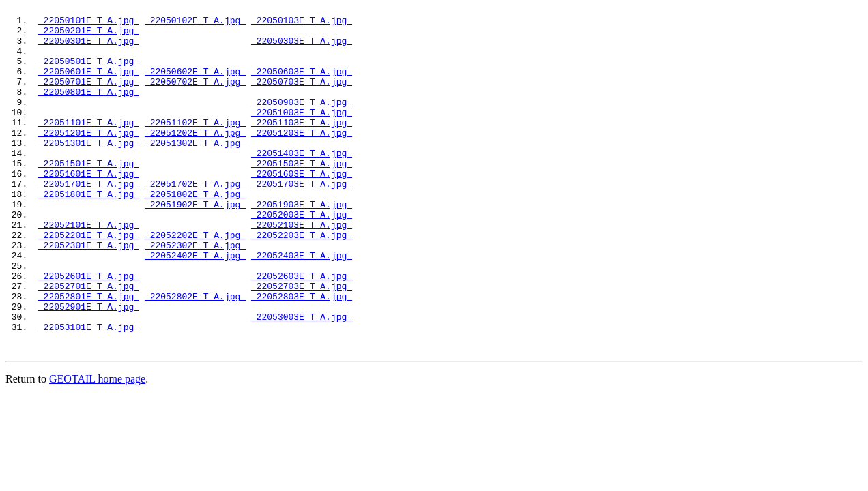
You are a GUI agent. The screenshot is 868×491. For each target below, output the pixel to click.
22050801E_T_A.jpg (89, 110)
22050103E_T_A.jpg (302, 24)
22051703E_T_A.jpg (302, 220)
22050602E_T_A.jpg (195, 85)
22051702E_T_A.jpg (195, 220)
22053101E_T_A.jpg (89, 392)
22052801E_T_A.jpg (89, 355)
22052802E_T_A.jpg (195, 355)
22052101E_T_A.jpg (89, 269)
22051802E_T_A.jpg (195, 233)
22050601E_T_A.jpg (89, 85)
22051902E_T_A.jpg (195, 245)
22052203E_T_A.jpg (302, 282)
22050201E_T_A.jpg (89, 36)
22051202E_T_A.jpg (195, 159)
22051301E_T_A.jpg (89, 171)
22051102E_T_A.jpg (195, 147)
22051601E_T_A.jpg (89, 208)
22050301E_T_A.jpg (89, 48)
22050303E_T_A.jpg (302, 48)
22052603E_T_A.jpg (302, 331)
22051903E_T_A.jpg (302, 245)
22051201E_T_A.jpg (89, 159)
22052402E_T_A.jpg (195, 306)
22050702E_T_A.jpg (195, 98)
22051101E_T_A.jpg (89, 147)
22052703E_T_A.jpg (302, 343)
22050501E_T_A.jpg (89, 73)
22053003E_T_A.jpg (302, 380)
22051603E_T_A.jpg (302, 208)
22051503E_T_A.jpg (302, 196)
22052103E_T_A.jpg (302, 269)
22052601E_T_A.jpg (89, 331)
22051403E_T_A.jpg (302, 183)
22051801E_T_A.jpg (89, 233)
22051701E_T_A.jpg (89, 220)
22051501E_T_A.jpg (89, 196)
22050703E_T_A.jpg (302, 98)
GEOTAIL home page (97, 446)
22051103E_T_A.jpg (302, 147)
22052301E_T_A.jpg (89, 294)
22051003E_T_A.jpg (302, 134)
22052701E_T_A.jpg (89, 343)
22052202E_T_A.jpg (195, 282)
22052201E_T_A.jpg (89, 282)
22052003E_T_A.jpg (302, 257)
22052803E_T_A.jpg (302, 355)
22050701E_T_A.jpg (89, 98)
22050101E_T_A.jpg (89, 24)
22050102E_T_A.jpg (195, 24)
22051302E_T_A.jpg (195, 171)
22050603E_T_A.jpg (302, 85)
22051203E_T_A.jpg (302, 159)
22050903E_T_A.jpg (302, 122)
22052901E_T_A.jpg (89, 368)
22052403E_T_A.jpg (302, 306)
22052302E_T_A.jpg (195, 294)
